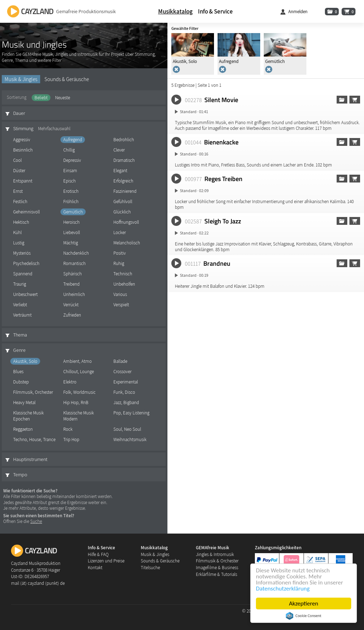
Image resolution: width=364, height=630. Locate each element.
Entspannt (23, 181)
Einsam (70, 171)
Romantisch (74, 263)
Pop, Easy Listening (131, 413)
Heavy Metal (24, 403)
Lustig (19, 243)
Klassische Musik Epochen (28, 416)
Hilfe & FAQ (98, 554)
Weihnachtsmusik (130, 440)
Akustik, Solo (25, 361)
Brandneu (217, 263)
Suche (36, 521)
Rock (68, 429)
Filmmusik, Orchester (33, 392)
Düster (19, 171)
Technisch (123, 274)
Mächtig (71, 243)
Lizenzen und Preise (106, 561)
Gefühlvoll (123, 202)
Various (120, 294)
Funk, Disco (124, 392)
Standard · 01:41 (194, 112)
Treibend (71, 284)
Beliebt (41, 98)
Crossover (122, 372)
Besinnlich (23, 150)
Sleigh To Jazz (223, 221)
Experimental (126, 382)
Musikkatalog (175, 11)
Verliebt (20, 305)
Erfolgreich (123, 181)
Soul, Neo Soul (127, 429)
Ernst (18, 191)
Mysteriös (22, 253)
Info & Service (215, 11)
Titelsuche (150, 568)
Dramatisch (124, 160)
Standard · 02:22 (194, 233)
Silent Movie (221, 100)
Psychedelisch (26, 263)
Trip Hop (71, 440)
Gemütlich (73, 212)
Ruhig (119, 263)
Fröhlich (71, 202)
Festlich (20, 202)
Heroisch (71, 222)
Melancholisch (127, 243)
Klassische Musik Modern (79, 416)
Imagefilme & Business (217, 568)
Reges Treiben (223, 179)
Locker (120, 232)
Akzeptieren (304, 603)
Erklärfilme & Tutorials (216, 574)
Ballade (120, 361)
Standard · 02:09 (194, 190)
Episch (69, 181)
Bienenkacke (221, 142)
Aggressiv (22, 140)
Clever (119, 150)
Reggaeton (23, 429)
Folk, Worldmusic (79, 392)
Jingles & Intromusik (215, 554)
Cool (17, 160)
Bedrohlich (124, 140)
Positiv (120, 253)
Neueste (63, 98)
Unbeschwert (25, 294)
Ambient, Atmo (77, 361)
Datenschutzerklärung (283, 589)
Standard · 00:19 (194, 275)
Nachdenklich (76, 253)
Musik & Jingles (21, 79)
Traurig (20, 284)
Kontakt (95, 568)
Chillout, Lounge (79, 372)
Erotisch (71, 191)
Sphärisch (73, 274)
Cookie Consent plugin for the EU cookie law (304, 616)
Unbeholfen (124, 284)
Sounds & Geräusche (67, 79)
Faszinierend (125, 191)
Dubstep (21, 382)
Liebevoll (72, 232)
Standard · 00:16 (194, 154)
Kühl (17, 232)
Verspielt (121, 305)
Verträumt (22, 315)
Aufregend (73, 140)
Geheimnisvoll (26, 212)
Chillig (69, 150)
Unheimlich (74, 294)
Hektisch (21, 222)
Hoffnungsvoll (126, 222)
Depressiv (72, 160)
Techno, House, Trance (34, 440)
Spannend (23, 274)
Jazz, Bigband (126, 403)
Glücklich (122, 212)
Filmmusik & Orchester (217, 561)
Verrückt (71, 305)
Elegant (120, 171)
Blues (18, 372)
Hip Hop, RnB (76, 403)
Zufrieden (72, 315)
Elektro (70, 382)
